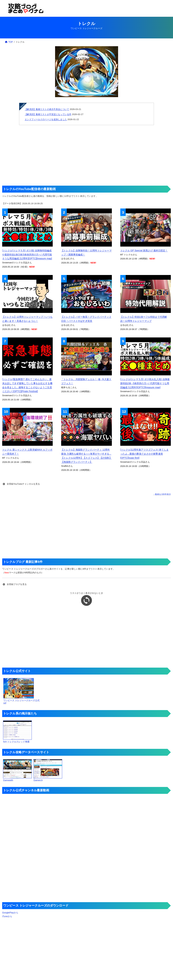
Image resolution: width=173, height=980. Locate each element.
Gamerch (48, 770)
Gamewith (17, 770)
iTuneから (7, 916)
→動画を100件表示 (162, 494)
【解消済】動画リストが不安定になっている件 (48, 114)
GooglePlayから (10, 913)
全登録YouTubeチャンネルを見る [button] (21, 484)
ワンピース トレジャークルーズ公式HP (21, 691)
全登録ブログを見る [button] (14, 584)
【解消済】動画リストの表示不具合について (47, 109)
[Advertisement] (86, 155)
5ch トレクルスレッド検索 (17, 732)
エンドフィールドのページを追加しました (46, 119)
